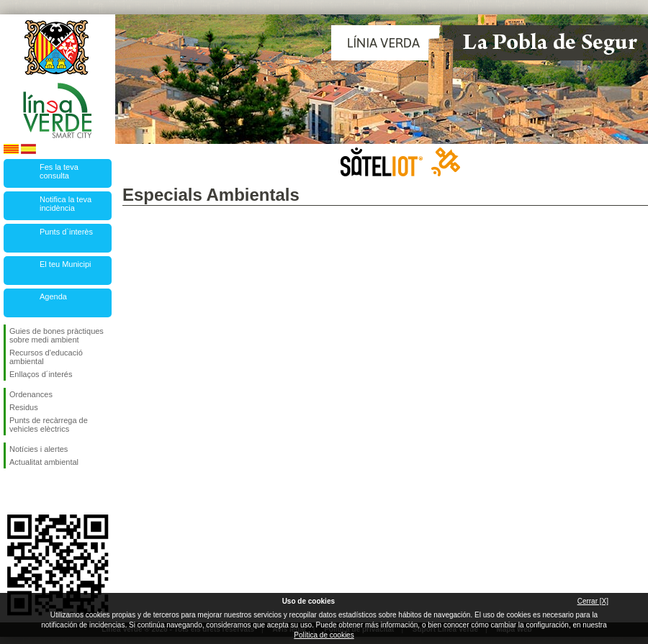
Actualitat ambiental (44, 462)
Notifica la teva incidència (66, 204)
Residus (24, 407)
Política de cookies (324, 635)
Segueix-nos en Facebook (12, 491)
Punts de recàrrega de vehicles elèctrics (49, 425)
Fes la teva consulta (59, 171)
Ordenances (31, 394)
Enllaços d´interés (41, 374)
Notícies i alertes (39, 449)
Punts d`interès (66, 232)
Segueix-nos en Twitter (36, 491)
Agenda (53, 296)
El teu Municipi (66, 264)
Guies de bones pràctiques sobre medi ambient (57, 335)
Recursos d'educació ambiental (46, 357)
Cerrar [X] (593, 601)
